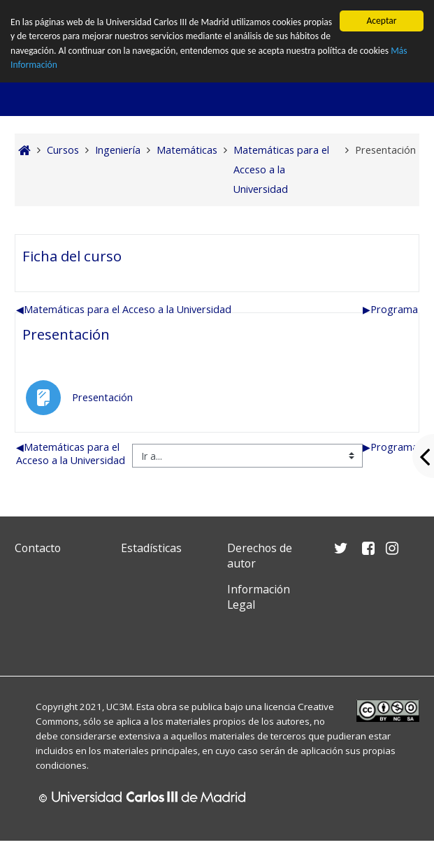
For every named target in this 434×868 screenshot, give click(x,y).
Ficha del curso (72, 256)
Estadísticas (151, 548)
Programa (390, 309)
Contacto (38, 548)
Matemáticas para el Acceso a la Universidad (124, 309)
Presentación (66, 334)
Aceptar (381, 21)
